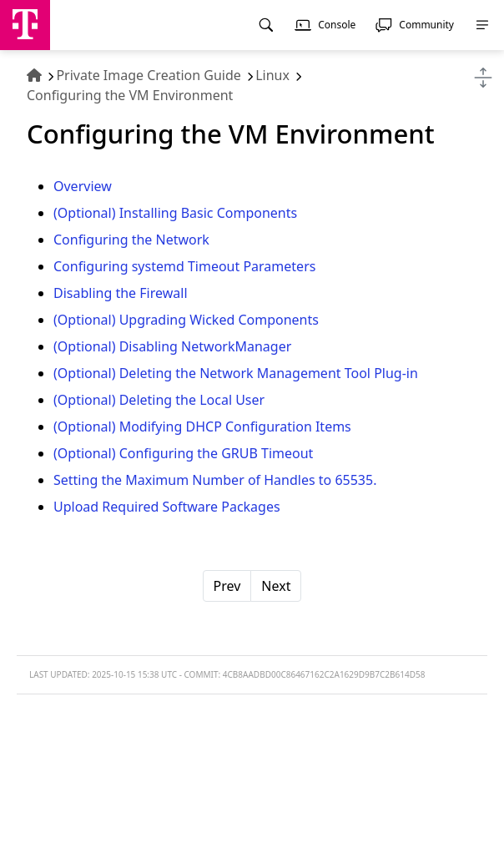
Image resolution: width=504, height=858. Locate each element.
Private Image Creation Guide (148, 75)
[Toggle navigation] (483, 78)
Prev (227, 586)
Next (276, 586)
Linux (272, 75)
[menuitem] (266, 25)
